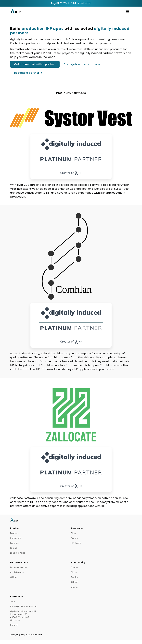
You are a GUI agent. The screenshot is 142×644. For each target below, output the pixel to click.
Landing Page (18, 553)
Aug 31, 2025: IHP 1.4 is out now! (71, 3)
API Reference (17, 572)
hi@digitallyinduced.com (24, 606)
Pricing (14, 548)
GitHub (14, 577)
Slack (74, 572)
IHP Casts (76, 543)
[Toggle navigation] (128, 11)
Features (15, 533)
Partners (14, 543)
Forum (74, 567)
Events (74, 538)
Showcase (16, 538)
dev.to (74, 587)
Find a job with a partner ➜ (82, 64)
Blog (74, 533)
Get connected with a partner (35, 64)
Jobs (13, 601)
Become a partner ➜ (28, 73)
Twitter (75, 577)
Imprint (14, 625)
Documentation (19, 567)
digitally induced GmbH (29, 635)
